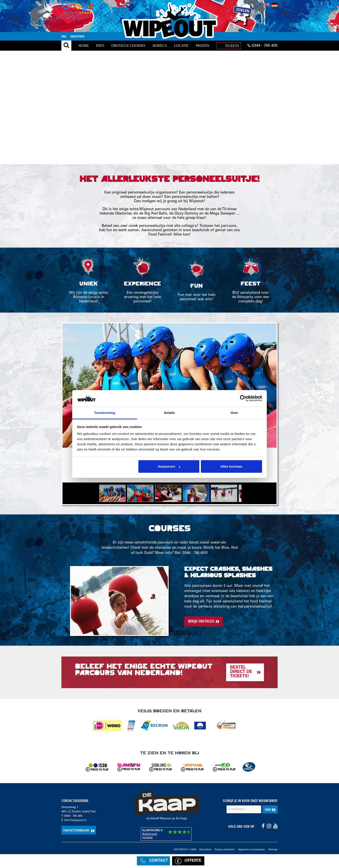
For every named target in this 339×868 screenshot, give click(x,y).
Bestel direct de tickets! (241, 672)
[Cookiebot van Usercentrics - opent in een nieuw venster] (243, 399)
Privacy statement (225, 850)
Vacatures (78, 36)
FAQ (64, 36)
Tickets (232, 46)
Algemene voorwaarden (252, 850)
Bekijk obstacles (201, 621)
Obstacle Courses (128, 46)
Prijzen (202, 46)
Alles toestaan (232, 466)
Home (84, 46)
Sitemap (273, 850)
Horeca (160, 46)
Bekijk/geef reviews (150, 836)
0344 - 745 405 (263, 46)
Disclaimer (205, 850)
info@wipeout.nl (75, 820)
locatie (181, 46)
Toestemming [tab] (105, 413)
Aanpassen (169, 466)
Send (270, 809)
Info (100, 46)
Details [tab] (169, 413)
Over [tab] (234, 413)
